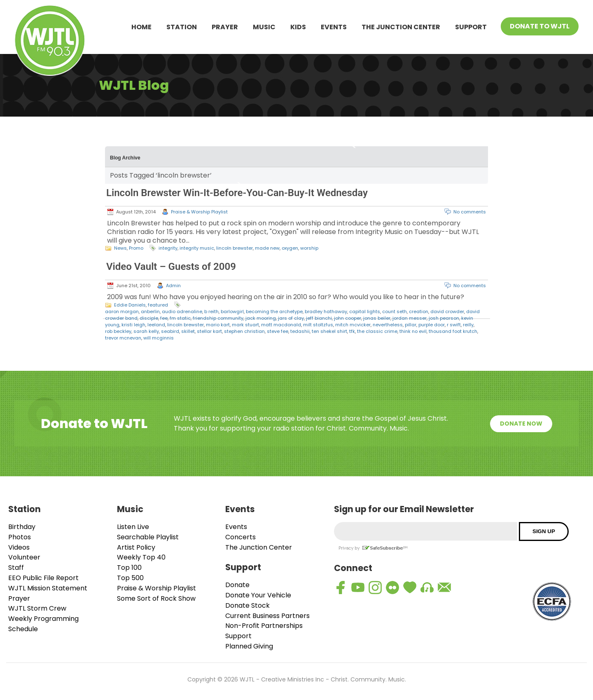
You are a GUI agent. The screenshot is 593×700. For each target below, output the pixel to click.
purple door (432, 325)
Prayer (225, 27)
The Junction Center (401, 27)
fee (164, 318)
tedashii (300, 331)
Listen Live (133, 527)
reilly (468, 325)
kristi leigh (133, 325)
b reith (211, 311)
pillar (411, 325)
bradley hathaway (326, 311)
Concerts (240, 537)
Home (141, 27)
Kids (298, 27)
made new (267, 248)
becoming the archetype (274, 311)
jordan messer (410, 318)
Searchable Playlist (148, 537)
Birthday (22, 527)
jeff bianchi (319, 318)
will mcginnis (159, 338)
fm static (180, 318)
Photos (20, 537)
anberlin (150, 311)
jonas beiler (377, 318)
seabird (170, 331)
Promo (136, 248)
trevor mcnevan (123, 338)
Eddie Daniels (130, 305)
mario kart (218, 325)
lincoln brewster (235, 248)
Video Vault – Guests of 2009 (171, 267)
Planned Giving (249, 646)
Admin (173, 286)
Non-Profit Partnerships (264, 626)
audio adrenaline (182, 311)
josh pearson (444, 318)
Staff (16, 568)
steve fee (278, 331)
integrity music (197, 248)
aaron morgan (122, 311)
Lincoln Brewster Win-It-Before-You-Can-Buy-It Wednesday (237, 193)
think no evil (413, 331)
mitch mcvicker (353, 325)
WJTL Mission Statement (48, 588)
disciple (149, 318)
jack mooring (261, 318)
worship (309, 248)
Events (334, 27)
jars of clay (291, 318)
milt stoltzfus (318, 325)
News (120, 248)
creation (419, 311)
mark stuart (245, 325)
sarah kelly (146, 331)
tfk (352, 331)
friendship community (218, 318)
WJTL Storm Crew (37, 608)
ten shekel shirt (329, 331)
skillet (188, 331)
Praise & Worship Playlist (199, 212)
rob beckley (118, 331)
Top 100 (129, 568)
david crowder (447, 311)
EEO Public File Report (43, 578)
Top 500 (130, 578)
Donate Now (521, 424)
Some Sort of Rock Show (156, 598)
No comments (470, 212)
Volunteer (24, 557)
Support (471, 27)
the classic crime (377, 331)
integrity (168, 248)
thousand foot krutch (453, 331)
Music (264, 27)
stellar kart (209, 331)
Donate (237, 585)
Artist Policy (136, 547)
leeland (156, 325)
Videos (19, 547)
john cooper (348, 318)
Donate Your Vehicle (258, 595)
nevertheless (388, 325)
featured (158, 305)
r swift (454, 325)
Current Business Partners (267, 616)
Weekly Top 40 (141, 557)
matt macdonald (281, 325)
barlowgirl (232, 311)
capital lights (365, 311)
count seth (395, 311)
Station (182, 27)
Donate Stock (247, 605)
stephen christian (244, 331)
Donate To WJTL (540, 26)
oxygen (290, 248)
